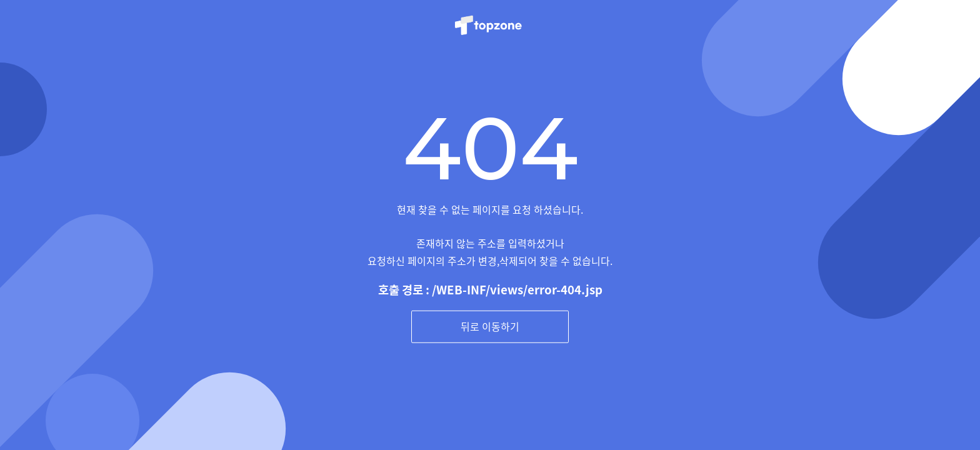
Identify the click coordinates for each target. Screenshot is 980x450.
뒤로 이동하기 (490, 326)
